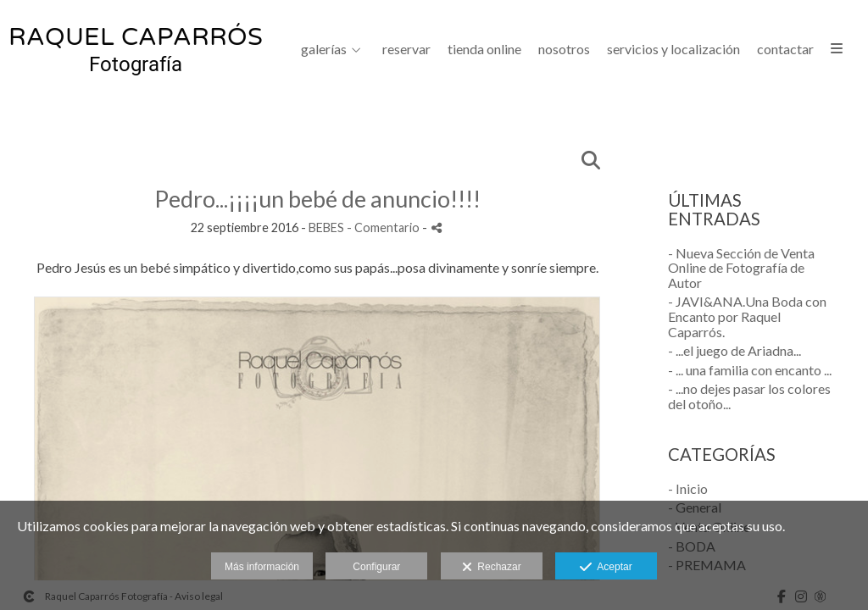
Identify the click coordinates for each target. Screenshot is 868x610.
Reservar (406, 49)
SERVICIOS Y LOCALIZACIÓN (673, 49)
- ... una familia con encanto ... (750, 370)
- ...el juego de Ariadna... (734, 350)
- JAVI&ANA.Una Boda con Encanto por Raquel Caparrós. (747, 316)
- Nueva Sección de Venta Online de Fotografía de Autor (741, 268)
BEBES (326, 227)
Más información (262, 567)
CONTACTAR (785, 49)
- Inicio (688, 488)
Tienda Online (484, 49)
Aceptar (606, 568)
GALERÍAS (324, 49)
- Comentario (384, 227)
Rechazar (492, 568)
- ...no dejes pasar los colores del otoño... (749, 396)
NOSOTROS (564, 49)
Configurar (376, 567)
